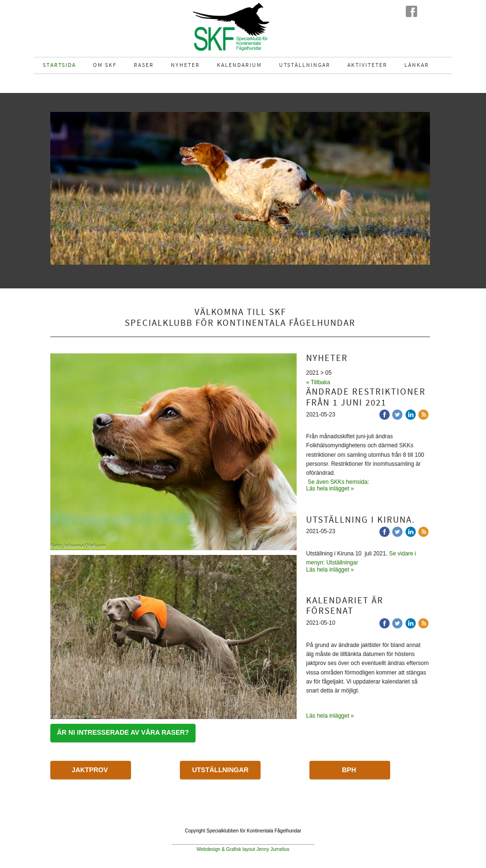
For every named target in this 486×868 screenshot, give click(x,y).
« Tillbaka (318, 382)
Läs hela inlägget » (330, 489)
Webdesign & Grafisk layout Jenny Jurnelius (243, 849)
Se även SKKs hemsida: (339, 482)
